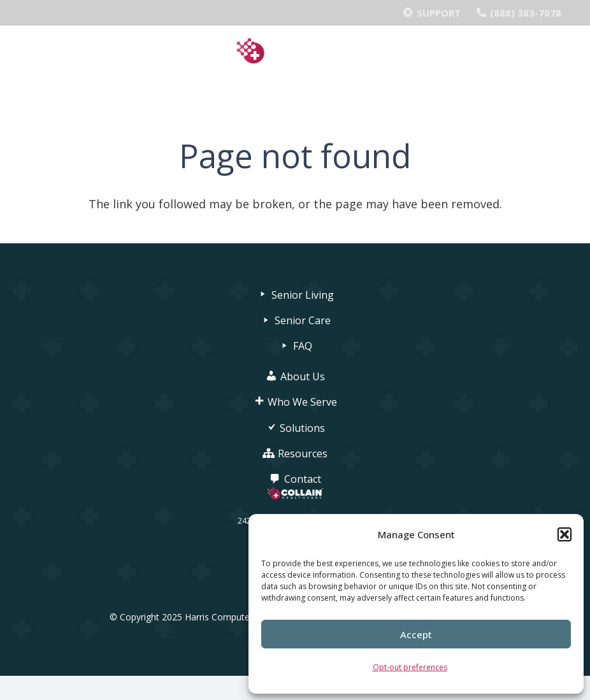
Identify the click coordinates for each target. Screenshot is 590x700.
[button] (565, 534)
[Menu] (295, 92)
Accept (416, 634)
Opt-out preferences (410, 667)
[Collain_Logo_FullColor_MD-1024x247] (295, 51)
